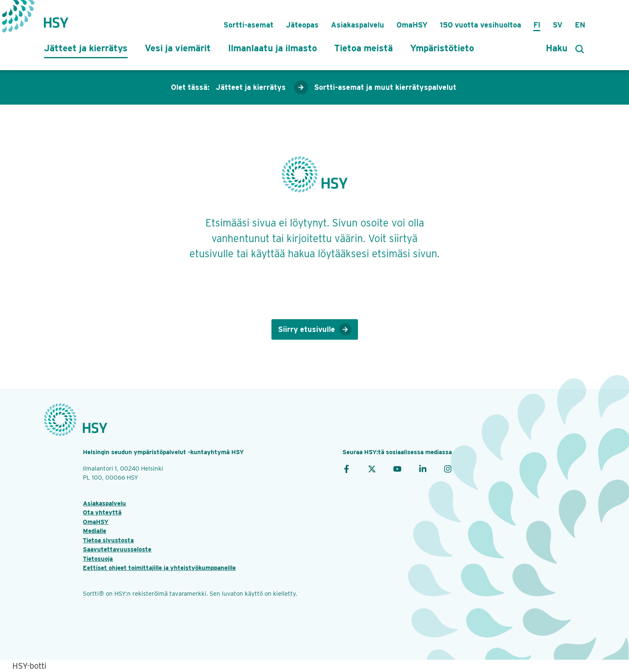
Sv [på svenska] (558, 25)
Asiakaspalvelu (358, 25)
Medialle (95, 531)
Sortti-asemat (248, 25)
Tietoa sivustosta (108, 540)
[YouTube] (397, 469)
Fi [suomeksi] (537, 25)
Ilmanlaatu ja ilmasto (272, 48)
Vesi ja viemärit (178, 48)
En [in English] (580, 25)
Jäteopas (302, 25)
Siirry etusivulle (315, 329)
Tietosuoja (98, 559)
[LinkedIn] (423, 469)
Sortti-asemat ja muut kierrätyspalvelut (385, 87)
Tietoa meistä (363, 48)
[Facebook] (346, 469)
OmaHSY (412, 25)
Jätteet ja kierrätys (86, 48)
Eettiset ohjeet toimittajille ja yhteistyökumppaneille (159, 568)
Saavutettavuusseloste (117, 549)
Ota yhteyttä (102, 512)
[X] (372, 469)
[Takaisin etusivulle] (56, 18)
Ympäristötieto (442, 48)
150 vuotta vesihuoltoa (481, 25)
